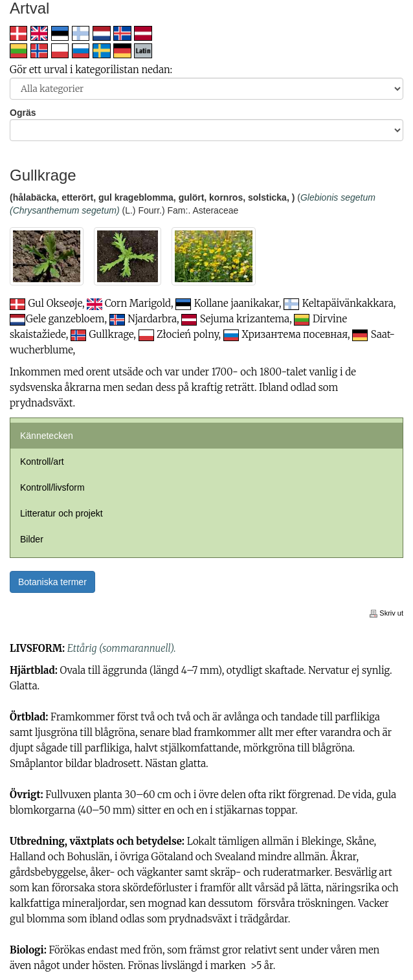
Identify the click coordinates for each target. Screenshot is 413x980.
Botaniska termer (52, 582)
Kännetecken (47, 436)
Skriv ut (386, 613)
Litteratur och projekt (61, 513)
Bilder (32, 539)
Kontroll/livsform (52, 487)
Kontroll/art (42, 462)
